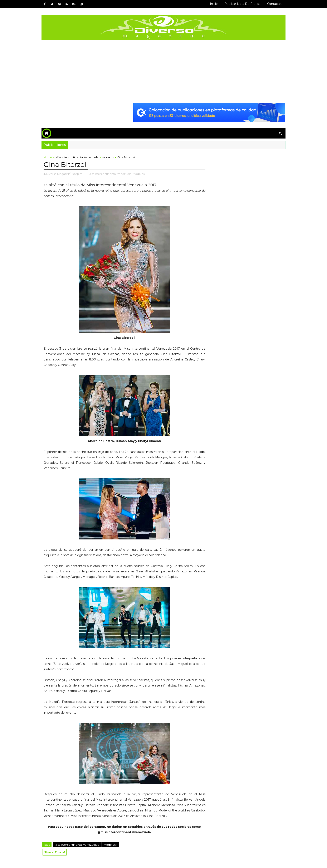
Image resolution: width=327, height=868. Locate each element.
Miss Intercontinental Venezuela (77, 157)
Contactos (275, 4)
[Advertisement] (163, 71)
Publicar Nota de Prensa (242, 4)
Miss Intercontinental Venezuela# (77, 845)
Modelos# (111, 845)
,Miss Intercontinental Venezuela (110, 174)
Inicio (214, 4)
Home (48, 157)
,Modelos (138, 174)
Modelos (108, 157)
